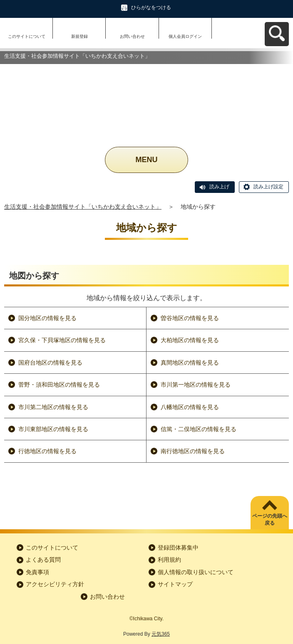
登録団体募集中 (178, 548)
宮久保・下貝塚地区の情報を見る (62, 340)
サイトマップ (175, 584)
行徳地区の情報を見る (47, 451)
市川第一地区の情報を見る (196, 385)
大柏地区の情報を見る (190, 340)
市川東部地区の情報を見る (53, 429)
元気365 (161, 634)
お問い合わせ (132, 36)
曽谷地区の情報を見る (190, 318)
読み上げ (219, 187)
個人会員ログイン (185, 36)
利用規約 (169, 560)
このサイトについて (27, 36)
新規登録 (79, 36)
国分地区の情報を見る (47, 318)
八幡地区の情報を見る (190, 407)
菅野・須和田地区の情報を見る (59, 385)
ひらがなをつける (151, 7)
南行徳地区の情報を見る (193, 451)
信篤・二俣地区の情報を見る (199, 429)
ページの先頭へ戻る (270, 519)
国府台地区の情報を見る (50, 363)
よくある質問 (43, 560)
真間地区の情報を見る (190, 363)
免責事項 (37, 572)
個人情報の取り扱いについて (196, 572)
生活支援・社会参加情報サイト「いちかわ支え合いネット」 (83, 207)
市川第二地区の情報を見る (53, 407)
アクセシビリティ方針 (55, 584)
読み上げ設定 (268, 187)
